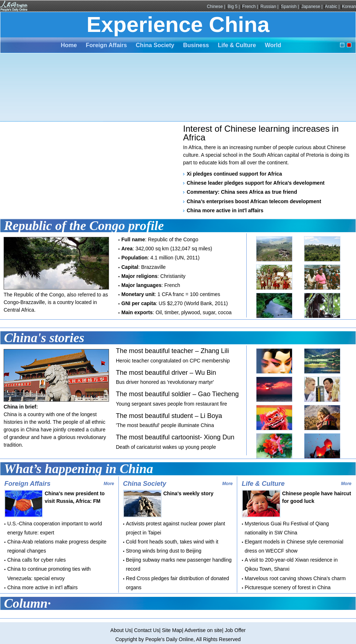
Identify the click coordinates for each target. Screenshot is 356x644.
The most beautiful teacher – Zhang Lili (172, 351)
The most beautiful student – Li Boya (169, 416)
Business (196, 45)
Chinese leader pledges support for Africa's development (256, 183)
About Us (121, 630)
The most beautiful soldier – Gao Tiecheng (177, 394)
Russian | (270, 7)
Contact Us (147, 630)
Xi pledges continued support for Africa (234, 174)
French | (251, 7)
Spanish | (290, 7)
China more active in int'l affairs (225, 210)
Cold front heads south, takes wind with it (172, 542)
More (109, 484)
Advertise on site (203, 630)
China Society (155, 45)
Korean (349, 7)
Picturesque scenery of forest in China (288, 587)
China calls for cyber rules (37, 560)
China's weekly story (189, 493)
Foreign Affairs (106, 45)
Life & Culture (237, 45)
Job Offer (235, 630)
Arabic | (333, 7)
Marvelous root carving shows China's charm (295, 578)
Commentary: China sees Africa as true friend (242, 192)
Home (69, 45)
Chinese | (217, 7)
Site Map (172, 630)
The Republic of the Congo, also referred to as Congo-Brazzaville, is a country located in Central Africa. (56, 302)
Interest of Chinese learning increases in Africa (261, 133)
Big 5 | (234, 7)
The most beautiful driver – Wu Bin (166, 373)
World (273, 45)
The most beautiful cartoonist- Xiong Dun (175, 437)
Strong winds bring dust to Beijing (164, 551)
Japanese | (312, 7)
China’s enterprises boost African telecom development (254, 201)
